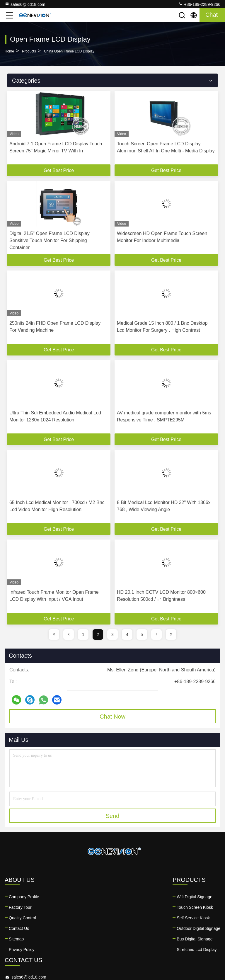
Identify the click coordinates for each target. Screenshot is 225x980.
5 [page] (142, 634)
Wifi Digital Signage (78, 897)
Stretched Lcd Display (80, 950)
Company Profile (24, 897)
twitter (156, 950)
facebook (143, 950)
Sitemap (16, 939)
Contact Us (19, 928)
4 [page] (127, 634)
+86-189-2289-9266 (199, 4)
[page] (54, 634)
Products (29, 51)
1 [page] (83, 634)
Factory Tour (20, 907)
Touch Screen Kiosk (79, 907)
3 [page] (112, 634)
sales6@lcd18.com (25, 4)
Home (9, 51)
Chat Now (112, 717)
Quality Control (22, 918)
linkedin (130, 950)
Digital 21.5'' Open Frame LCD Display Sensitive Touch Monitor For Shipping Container (50, 240)
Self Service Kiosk (77, 918)
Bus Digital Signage (78, 939)
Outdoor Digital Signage (82, 928)
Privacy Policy (22, 950)
